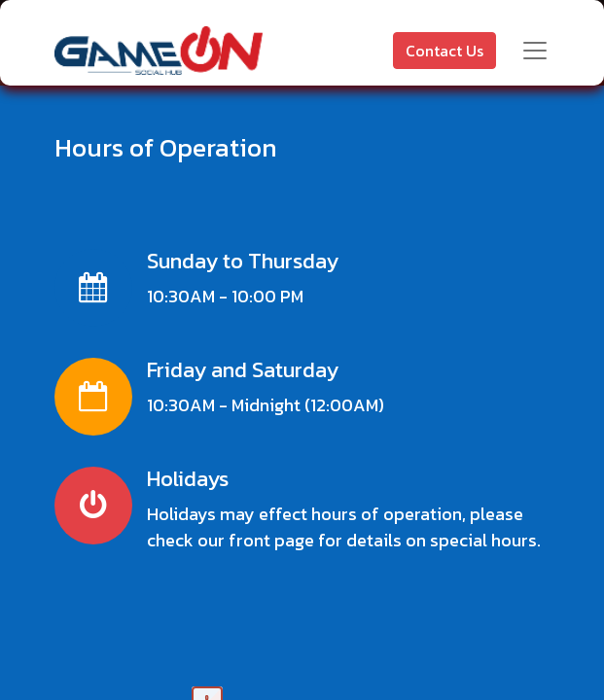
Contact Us (444, 51)
